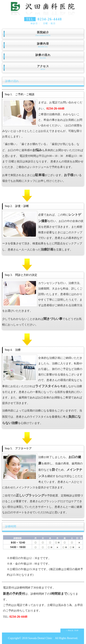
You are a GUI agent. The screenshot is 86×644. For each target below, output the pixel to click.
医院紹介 (43, 34)
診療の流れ (43, 56)
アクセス (43, 68)
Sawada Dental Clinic (40, 638)
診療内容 (43, 45)
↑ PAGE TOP (72, 630)
